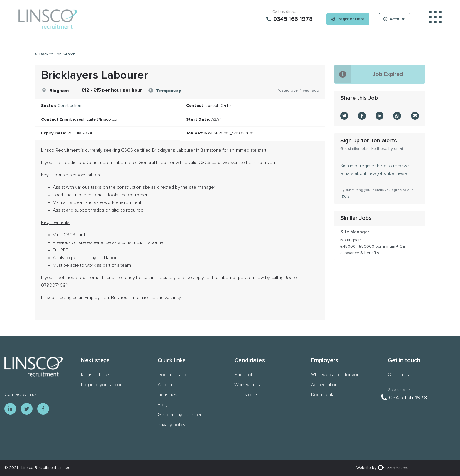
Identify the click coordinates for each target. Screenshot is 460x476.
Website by (383, 468)
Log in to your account (103, 385)
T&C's (345, 196)
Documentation (173, 375)
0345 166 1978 (404, 398)
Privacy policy (172, 425)
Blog (163, 405)
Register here (95, 375)
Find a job (244, 375)
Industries (168, 395)
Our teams (398, 375)
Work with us (247, 385)
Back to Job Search (55, 54)
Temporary (169, 91)
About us (167, 385)
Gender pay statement (181, 415)
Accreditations (325, 385)
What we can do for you (335, 375)
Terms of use (248, 395)
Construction (69, 106)
